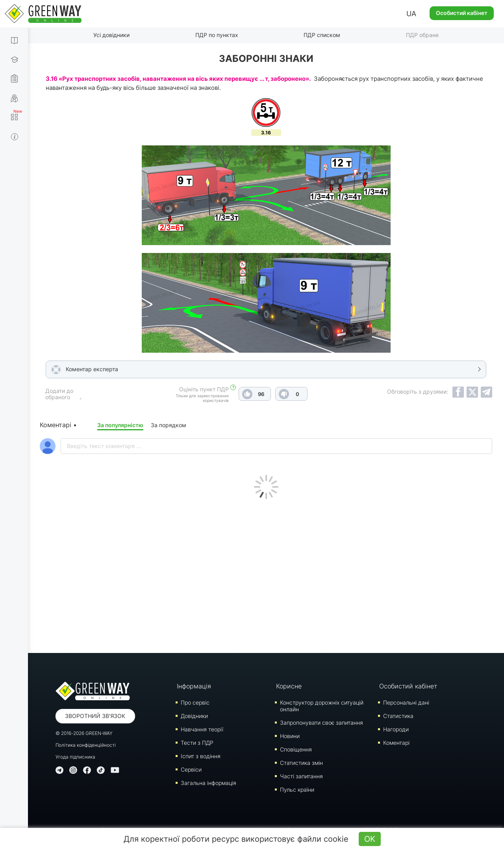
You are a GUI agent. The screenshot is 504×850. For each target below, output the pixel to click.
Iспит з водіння (201, 756)
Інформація (194, 686)
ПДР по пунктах (217, 35)
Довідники (194, 716)
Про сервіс (195, 702)
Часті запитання (301, 776)
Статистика (398, 716)
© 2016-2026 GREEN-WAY (84, 733)
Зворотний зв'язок (95, 716)
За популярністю (120, 425)
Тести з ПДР (197, 743)
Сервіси (191, 769)
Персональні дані (406, 702)
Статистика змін (301, 763)
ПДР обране (422, 35)
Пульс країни (297, 790)
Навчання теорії (202, 729)
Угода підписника (75, 757)
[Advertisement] (266, 574)
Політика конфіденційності (86, 745)
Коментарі (396, 743)
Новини (290, 736)
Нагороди (396, 729)
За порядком (169, 425)
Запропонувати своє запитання (321, 723)
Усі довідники (111, 35)
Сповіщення (296, 749)
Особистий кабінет (462, 13)
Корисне (289, 686)
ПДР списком (322, 35)
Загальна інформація (208, 783)
